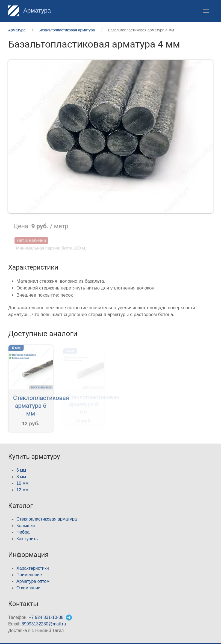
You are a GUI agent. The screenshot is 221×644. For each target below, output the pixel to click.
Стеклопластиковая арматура (47, 519)
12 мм (22, 490)
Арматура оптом (33, 581)
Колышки (26, 526)
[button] (206, 11)
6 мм (21, 470)
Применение (29, 575)
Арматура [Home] (30, 11)
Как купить (27, 539)
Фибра (23, 532)
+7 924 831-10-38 (46, 617)
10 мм (22, 483)
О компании (28, 588)
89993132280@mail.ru (44, 624)
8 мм (21, 477)
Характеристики (33, 568)
